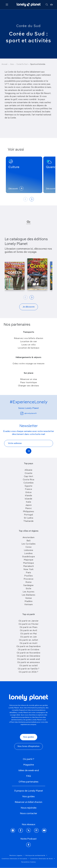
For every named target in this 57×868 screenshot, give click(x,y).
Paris (28, 573)
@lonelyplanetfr (28, 413)
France (28, 489)
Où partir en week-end (28, 659)
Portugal (29, 515)
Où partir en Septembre (29, 647)
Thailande (28, 521)
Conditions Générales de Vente (42, 859)
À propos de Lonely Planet (29, 791)
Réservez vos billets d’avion (28, 338)
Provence (29, 579)
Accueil (5, 64)
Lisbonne (28, 550)
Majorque (29, 560)
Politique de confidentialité (35, 855)
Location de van (29, 342)
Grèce (28, 492)
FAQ (29, 776)
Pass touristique (29, 383)
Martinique (28, 563)
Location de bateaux (29, 348)
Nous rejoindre (29, 808)
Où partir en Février (28, 624)
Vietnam (29, 605)
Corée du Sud (28, 26)
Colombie (28, 483)
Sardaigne (28, 585)
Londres (28, 554)
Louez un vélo (29, 345)
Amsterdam (29, 538)
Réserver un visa (29, 379)
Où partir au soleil (28, 666)
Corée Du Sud (22, 64)
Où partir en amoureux (29, 662)
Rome (28, 582)
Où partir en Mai (28, 634)
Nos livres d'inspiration (28, 746)
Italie (29, 502)
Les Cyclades (29, 544)
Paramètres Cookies (29, 862)
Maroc (29, 508)
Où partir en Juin (28, 637)
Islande (28, 499)
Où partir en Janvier (29, 621)
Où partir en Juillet (29, 640)
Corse (29, 547)
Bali (29, 541)
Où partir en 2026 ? (28, 672)
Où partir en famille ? (29, 669)
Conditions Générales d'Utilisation (15, 859)
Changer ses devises (29, 386)
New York (28, 569)
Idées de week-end (29, 770)
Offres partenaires (28, 782)
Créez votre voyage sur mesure (29, 364)
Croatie (29, 473)
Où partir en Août (29, 643)
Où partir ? (28, 759)
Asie (12, 64)
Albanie (28, 470)
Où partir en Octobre (29, 650)
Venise (29, 598)
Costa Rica (29, 480)
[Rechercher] (47, 5)
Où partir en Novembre (29, 653)
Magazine (29, 765)
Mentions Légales (16, 855)
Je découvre (29, 307)
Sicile (29, 589)
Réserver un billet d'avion (28, 802)
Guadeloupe (28, 557)
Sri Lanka (29, 518)
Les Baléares (28, 595)
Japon (29, 505)
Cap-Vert (29, 477)
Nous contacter (28, 813)
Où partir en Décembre (29, 656)
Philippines (29, 512)
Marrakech (29, 566)
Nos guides (29, 737)
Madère (28, 601)
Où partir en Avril (29, 631)
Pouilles (28, 576)
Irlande (29, 496)
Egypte (28, 486)
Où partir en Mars (29, 627)
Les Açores (28, 592)
